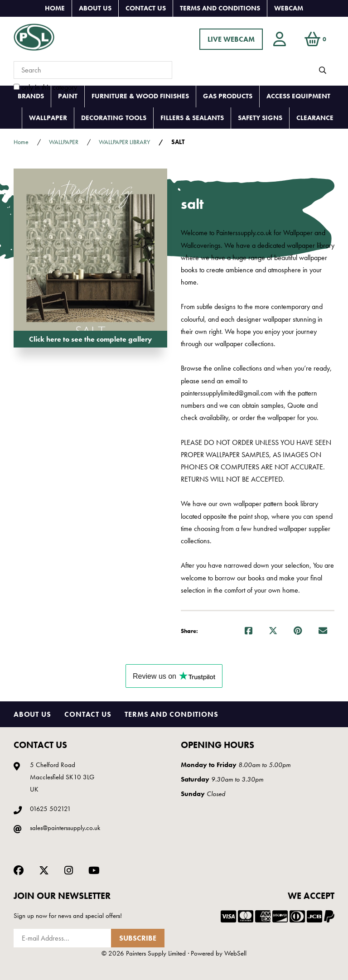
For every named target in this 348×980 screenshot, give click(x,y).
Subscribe (138, 938)
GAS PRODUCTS (228, 96)
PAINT (68, 96)
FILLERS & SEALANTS (192, 118)
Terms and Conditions (220, 8)
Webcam (289, 8)
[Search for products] (93, 70)
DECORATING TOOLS (114, 118)
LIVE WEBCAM (231, 39)
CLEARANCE (315, 118)
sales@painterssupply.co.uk (65, 828)
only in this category (45, 87)
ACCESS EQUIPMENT (298, 96)
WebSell (235, 953)
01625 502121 (51, 809)
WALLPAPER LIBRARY (124, 142)
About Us (95, 8)
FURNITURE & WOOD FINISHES (140, 96)
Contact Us (146, 8)
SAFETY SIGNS (260, 118)
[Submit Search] (323, 70)
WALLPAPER (48, 118)
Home (55, 8)
